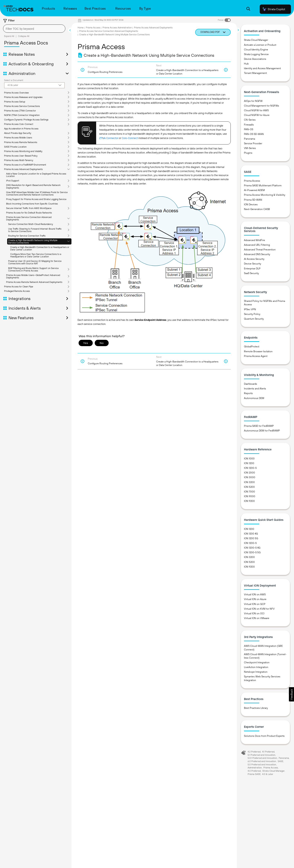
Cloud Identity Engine (256, 50)
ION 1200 (249, 463)
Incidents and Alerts (255, 389)
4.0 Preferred (254, 771)
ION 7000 (249, 492)
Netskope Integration (256, 672)
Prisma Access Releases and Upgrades (23, 97)
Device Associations (255, 59)
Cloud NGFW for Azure (257, 115)
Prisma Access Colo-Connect (19, 124)
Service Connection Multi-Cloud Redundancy (31, 224)
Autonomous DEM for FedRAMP (262, 431)
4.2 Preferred (254, 752)
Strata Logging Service (256, 54)
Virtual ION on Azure (255, 599)
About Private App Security (18, 133)
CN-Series (250, 120)
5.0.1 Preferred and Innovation (262, 758)
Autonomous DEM (254, 398)
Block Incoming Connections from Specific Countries (32, 204)
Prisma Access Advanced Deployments (23, 169)
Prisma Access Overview (16, 93)
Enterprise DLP (252, 269)
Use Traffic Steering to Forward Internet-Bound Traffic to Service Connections (35, 230)
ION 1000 (249, 459)
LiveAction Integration (256, 667)
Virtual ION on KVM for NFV (259, 609)
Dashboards (251, 384)
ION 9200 (249, 501)
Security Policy (252, 314)
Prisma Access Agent (256, 356)
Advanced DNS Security (257, 254)
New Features (21, 318)
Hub (246, 64)
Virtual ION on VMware (257, 618)
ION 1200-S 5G (252, 552)
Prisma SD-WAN (253, 200)
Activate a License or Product (260, 45)
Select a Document (14, 80)
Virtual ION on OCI (254, 613)
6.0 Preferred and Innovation (262, 761)
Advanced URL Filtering (257, 245)
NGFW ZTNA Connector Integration (22, 115)
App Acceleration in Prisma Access (21, 129)
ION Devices (251, 204)
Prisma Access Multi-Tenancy (19, 160)
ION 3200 (249, 482)
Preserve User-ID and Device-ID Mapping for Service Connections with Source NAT (35, 262)
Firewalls (249, 125)
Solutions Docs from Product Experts (264, 736)
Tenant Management (255, 73)
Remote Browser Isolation (258, 351)
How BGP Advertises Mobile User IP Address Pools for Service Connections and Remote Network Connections (37, 193)
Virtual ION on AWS (255, 595)
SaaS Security (251, 273)
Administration (22, 73)
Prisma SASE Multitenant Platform (263, 186)
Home (81, 28)
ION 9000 (250, 496)
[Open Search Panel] (248, 9)
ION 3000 (250, 477)
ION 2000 (249, 473)
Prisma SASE (254, 774)
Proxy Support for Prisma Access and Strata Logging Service (36, 199)
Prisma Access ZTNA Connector (20, 111)
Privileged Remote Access (17, 291)
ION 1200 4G (251, 534)
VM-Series (250, 148)
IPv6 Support (13, 181)
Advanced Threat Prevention (260, 250)
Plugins (248, 153)
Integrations (19, 299)
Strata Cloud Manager (256, 40)
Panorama (249, 139)
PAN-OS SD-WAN (254, 134)
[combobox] (34, 29)
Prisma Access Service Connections (22, 106)
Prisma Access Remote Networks (21, 142)
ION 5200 (249, 487)
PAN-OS (249, 129)
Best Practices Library (256, 708)
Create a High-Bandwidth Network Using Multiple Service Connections (33, 241)
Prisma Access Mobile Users (18, 138)
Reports (248, 393)
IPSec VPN (250, 309)
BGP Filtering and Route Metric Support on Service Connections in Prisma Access (33, 269)
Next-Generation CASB (257, 209)
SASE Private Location (15, 147)
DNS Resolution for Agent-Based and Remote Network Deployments (33, 186)
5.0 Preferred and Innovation (262, 765)
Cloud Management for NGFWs (262, 106)
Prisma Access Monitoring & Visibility (265, 195)
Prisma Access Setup (15, 102)
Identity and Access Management (262, 68)
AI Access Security (254, 259)
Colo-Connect (130, 138)
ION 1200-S (250, 468)
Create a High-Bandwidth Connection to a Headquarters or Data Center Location (40, 248)
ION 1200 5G (251, 538)
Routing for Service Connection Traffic (27, 236)
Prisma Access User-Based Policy (21, 156)
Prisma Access (93, 28)
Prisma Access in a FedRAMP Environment (25, 165)
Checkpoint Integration (257, 662)
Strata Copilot (274, 9)
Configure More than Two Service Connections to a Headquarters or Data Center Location (36, 255)
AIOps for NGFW (253, 101)
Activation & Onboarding (31, 64)
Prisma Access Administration (117, 28)
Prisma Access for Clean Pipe (19, 287)
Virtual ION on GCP (255, 604)
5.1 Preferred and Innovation (261, 755)
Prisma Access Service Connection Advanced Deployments (29, 218)
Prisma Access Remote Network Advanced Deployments (34, 282)
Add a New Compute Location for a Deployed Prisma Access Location (36, 175)
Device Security (253, 264)
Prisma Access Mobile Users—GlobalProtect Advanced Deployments (33, 276)
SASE (280, 761)
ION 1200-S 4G (252, 548)
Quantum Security (254, 319)
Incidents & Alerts (25, 308)
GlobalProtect (252, 347)
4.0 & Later (268, 774)
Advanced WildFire (254, 240)
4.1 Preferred (268, 752)
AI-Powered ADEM (254, 190)
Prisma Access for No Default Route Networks (29, 213)
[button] (291, 694)
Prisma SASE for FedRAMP (259, 426)
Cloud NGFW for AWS (256, 110)
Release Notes (22, 54)
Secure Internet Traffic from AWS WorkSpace (29, 208)
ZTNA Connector (109, 138)
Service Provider (253, 143)
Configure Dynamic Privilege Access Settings (26, 120)
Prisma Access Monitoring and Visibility (23, 151)
